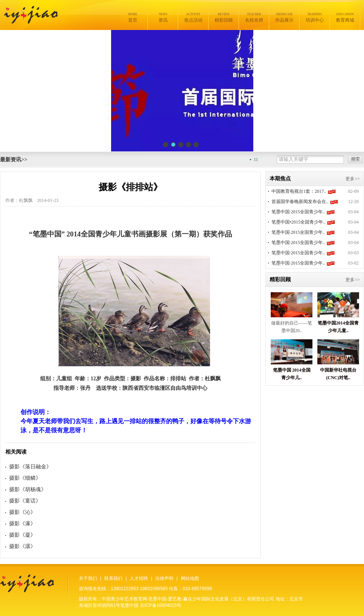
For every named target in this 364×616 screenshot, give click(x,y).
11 (259, 159)
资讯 (163, 18)
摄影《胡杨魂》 (28, 489)
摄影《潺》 (22, 546)
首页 (133, 18)
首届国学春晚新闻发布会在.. (300, 202)
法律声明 (164, 578)
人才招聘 (139, 578)
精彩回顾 (224, 18)
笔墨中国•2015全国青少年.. (298, 222)
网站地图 (190, 578)
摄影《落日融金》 (30, 467)
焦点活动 (193, 18)
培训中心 (315, 18)
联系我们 (113, 578)
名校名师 (254, 18)
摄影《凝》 (22, 535)
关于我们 (88, 578)
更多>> (353, 179)
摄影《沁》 (22, 512)
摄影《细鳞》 (25, 478)
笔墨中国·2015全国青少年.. (298, 212)
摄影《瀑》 (22, 524)
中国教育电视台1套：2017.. (299, 191)
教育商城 (345, 18)
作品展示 (284, 18)
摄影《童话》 (25, 501)
